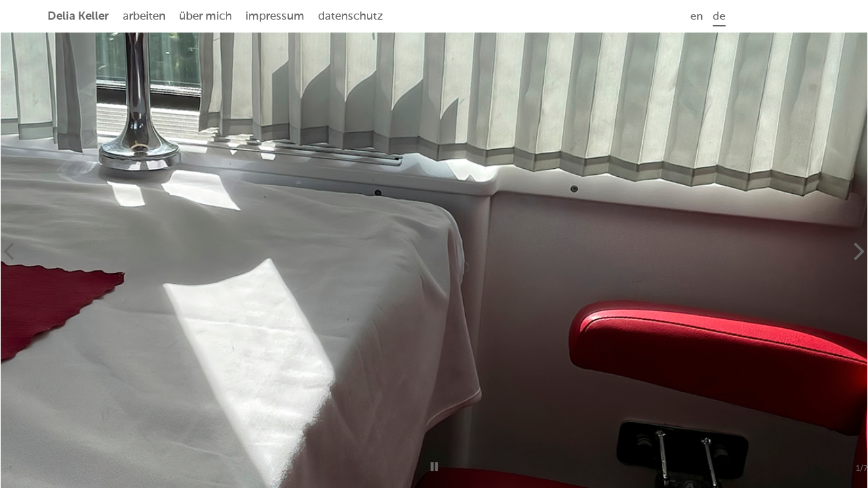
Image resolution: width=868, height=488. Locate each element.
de (719, 17)
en (697, 17)
